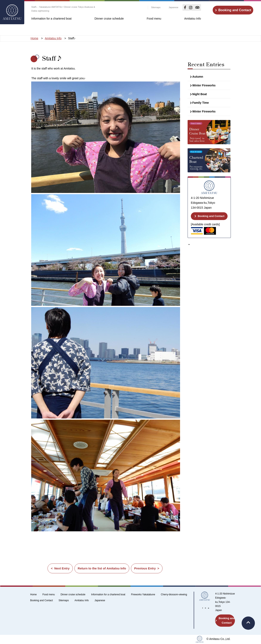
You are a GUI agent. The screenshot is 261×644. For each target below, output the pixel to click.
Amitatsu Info (192, 19)
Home (33, 594)
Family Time (201, 103)
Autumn (198, 77)
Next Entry (62, 568)
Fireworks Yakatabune (143, 594)
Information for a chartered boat (51, 19)
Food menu (154, 19)
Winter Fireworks (204, 85)
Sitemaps (156, 7)
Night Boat (200, 94)
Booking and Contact (235, 10)
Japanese (174, 7)
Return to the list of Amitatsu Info (102, 568)
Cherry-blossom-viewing (174, 594)
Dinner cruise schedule (109, 19)
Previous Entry (145, 568)
